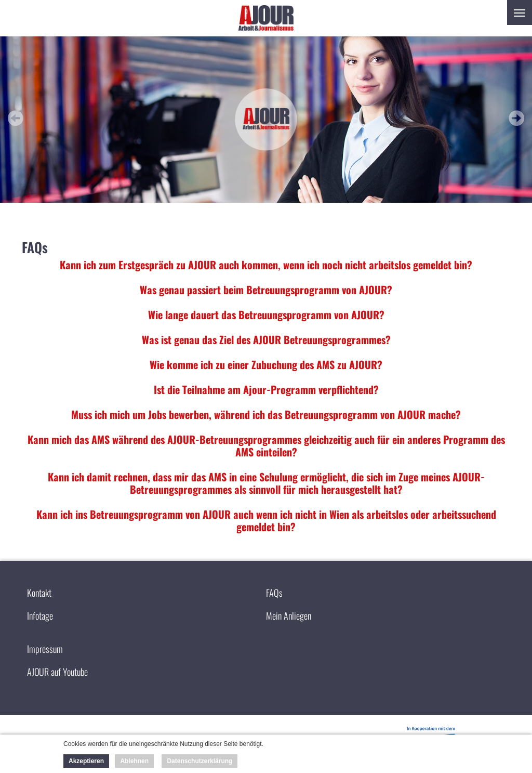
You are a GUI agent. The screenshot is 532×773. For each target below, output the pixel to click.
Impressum (45, 649)
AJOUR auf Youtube (57, 672)
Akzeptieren (86, 761)
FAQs (274, 593)
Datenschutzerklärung (199, 761)
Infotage (40, 615)
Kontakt (39, 593)
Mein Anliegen (289, 615)
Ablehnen (134, 761)
